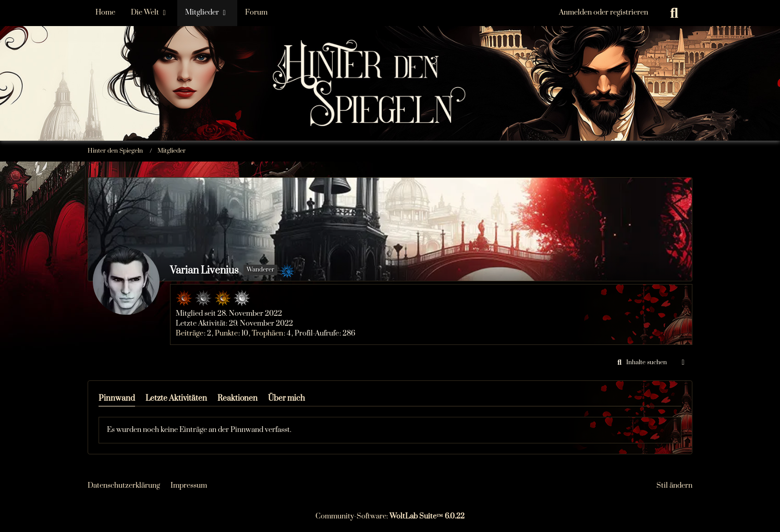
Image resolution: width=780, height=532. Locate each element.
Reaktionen (237, 398)
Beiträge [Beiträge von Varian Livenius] (190, 333)
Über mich (287, 398)
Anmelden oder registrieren (604, 13)
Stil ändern (674, 486)
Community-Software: (390, 516)
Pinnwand (117, 398)
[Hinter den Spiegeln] (390, 52)
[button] (641, 363)
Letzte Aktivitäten (176, 398)
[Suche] (674, 13)
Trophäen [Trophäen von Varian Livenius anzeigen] (267, 333)
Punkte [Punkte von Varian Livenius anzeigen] (226, 333)
